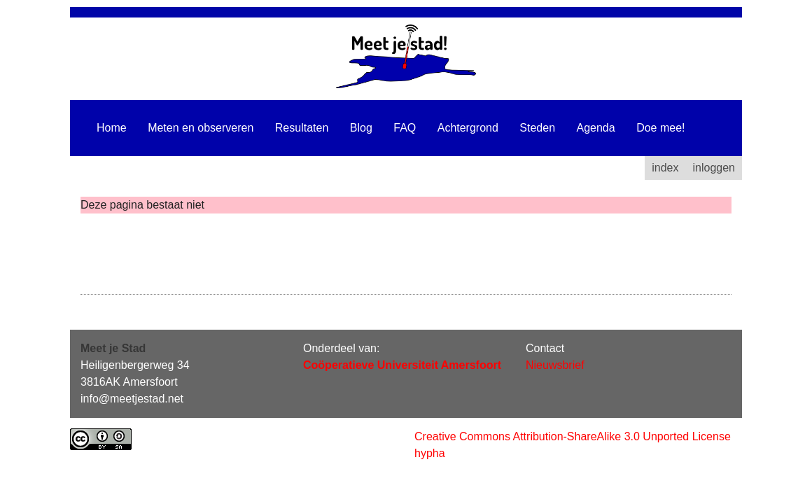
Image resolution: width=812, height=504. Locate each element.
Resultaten (302, 128)
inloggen (714, 168)
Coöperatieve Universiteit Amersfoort (402, 365)
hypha (430, 453)
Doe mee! (660, 128)
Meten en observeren (201, 128)
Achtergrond (468, 128)
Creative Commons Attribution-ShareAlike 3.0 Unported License (573, 436)
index (665, 168)
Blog (361, 128)
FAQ (405, 128)
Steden (537, 128)
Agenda (596, 128)
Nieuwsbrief (555, 365)
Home (112, 128)
